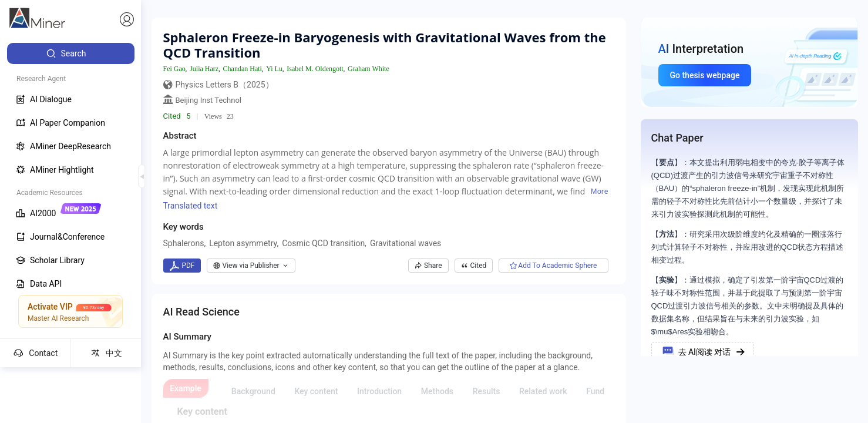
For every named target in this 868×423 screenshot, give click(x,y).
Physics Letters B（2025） (225, 85)
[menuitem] (71, 53)
